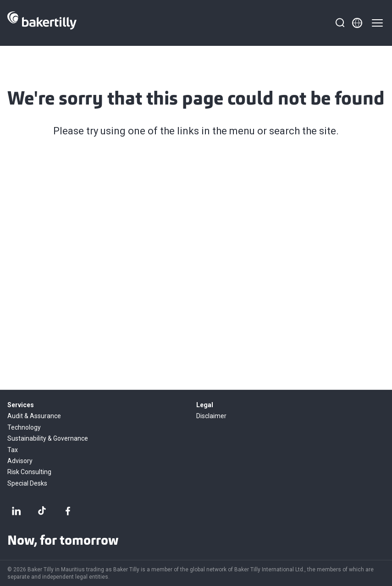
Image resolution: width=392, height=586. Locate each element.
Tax (13, 450)
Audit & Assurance (34, 416)
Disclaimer (211, 416)
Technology (24, 427)
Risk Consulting (29, 472)
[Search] (340, 23)
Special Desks (27, 483)
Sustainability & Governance (48, 438)
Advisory (20, 461)
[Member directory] (357, 23)
